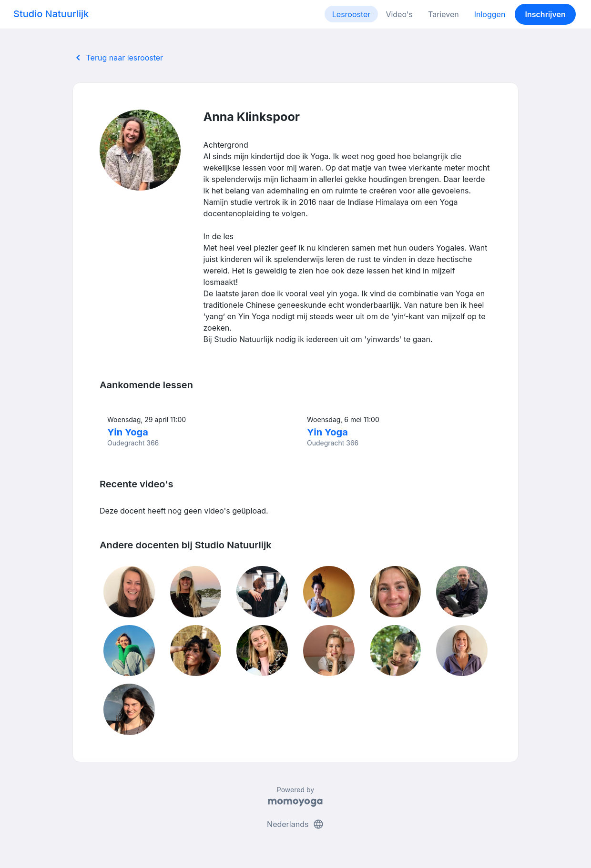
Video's (399, 14)
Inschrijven (545, 14)
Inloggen (490, 14)
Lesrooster (352, 14)
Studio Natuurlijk (51, 14)
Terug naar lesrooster (118, 58)
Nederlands (295, 824)
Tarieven (443, 14)
